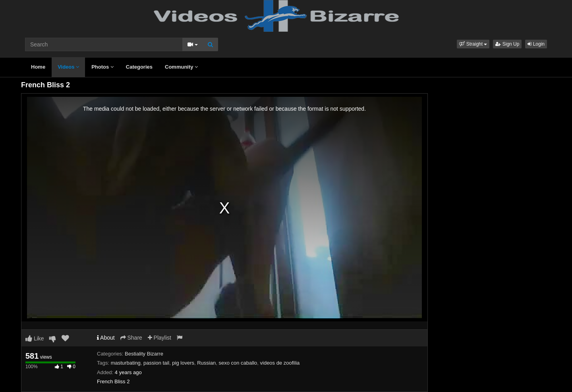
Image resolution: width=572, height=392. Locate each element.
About (106, 338)
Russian (206, 363)
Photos (102, 67)
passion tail (156, 363)
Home (38, 67)
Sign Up (507, 44)
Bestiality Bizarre (144, 354)
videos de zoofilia (280, 363)
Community (181, 67)
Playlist (159, 338)
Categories (139, 67)
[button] (473, 44)
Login (536, 44)
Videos (68, 67)
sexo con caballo (238, 363)
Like (35, 338)
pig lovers (183, 363)
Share (131, 338)
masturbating (126, 363)
